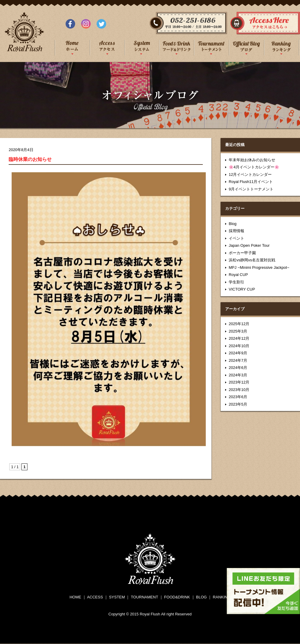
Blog (233, 224)
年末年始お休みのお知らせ (252, 160)
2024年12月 (239, 338)
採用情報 (236, 231)
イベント (236, 238)
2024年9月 (238, 353)
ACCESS (95, 597)
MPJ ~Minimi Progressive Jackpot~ (259, 267)
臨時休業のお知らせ (30, 159)
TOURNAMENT (144, 597)
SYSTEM (117, 597)
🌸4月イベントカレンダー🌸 (254, 167)
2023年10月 (239, 390)
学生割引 (236, 282)
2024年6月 (238, 368)
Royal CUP (238, 275)
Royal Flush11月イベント (251, 182)
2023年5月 (238, 404)
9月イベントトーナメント (251, 189)
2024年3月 (238, 375)
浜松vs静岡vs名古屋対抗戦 (252, 260)
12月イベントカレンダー (250, 174)
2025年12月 (239, 324)
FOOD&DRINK (177, 597)
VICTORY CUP (242, 289)
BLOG (201, 597)
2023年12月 (239, 382)
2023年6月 (238, 397)
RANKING (222, 597)
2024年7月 (238, 360)
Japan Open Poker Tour (249, 245)
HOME (75, 597)
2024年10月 (239, 346)
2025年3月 (238, 331)
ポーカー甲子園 (242, 253)
